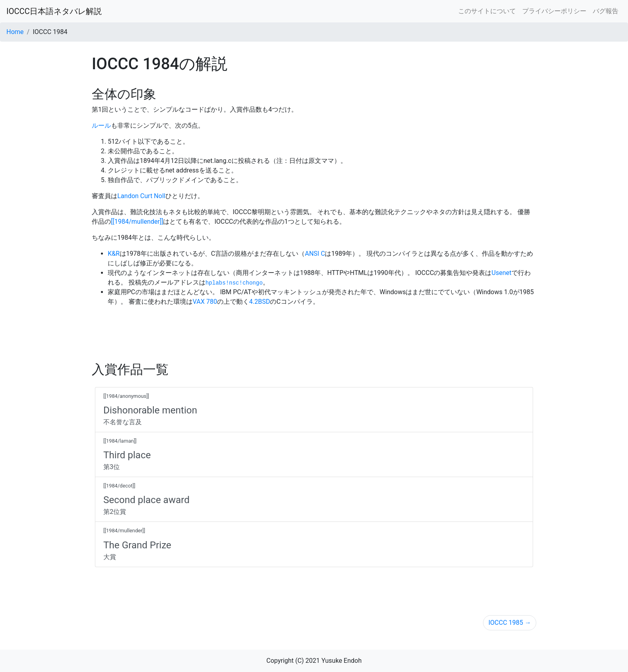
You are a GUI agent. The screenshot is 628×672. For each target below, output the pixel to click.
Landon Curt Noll (141, 196)
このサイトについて (487, 11)
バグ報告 (606, 11)
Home (15, 32)
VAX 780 (205, 302)
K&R (114, 254)
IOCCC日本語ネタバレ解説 (54, 11)
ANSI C (315, 254)
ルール (101, 125)
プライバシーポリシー (554, 11)
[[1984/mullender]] (137, 222)
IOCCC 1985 (510, 623)
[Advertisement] (314, 331)
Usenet (501, 273)
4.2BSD (260, 302)
